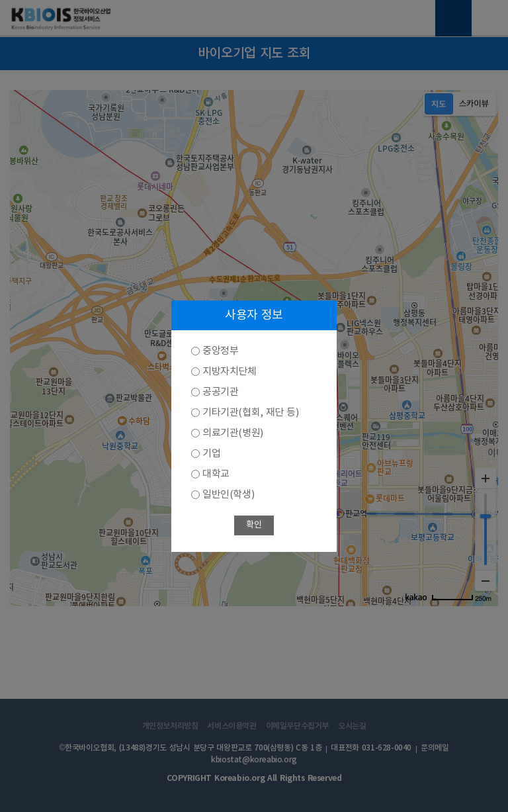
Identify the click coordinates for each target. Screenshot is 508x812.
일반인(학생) (228, 495)
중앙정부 (220, 351)
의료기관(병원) (233, 433)
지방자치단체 (230, 372)
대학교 (216, 474)
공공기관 (220, 392)
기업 (211, 454)
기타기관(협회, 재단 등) (250, 413)
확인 (254, 525)
